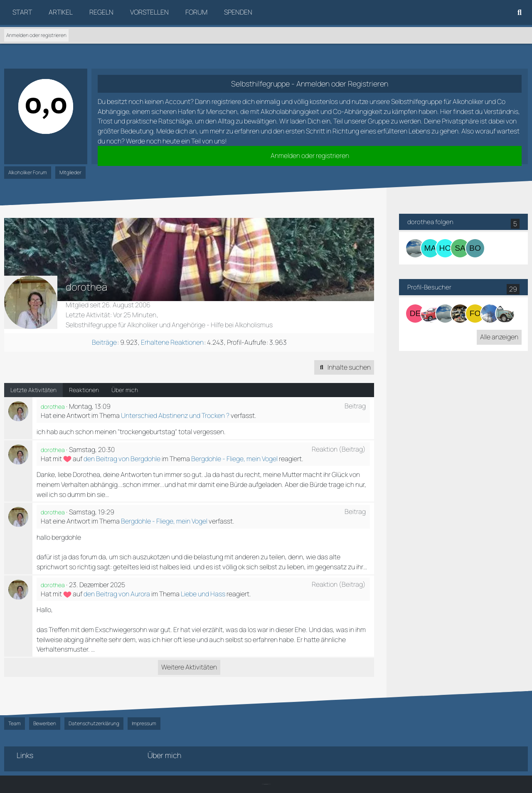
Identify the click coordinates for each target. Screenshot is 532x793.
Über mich (125, 390)
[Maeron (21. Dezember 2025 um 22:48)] (490, 314)
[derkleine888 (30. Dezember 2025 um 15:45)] (415, 314)
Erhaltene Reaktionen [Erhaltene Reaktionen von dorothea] (172, 342)
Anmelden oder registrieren (36, 35)
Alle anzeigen (499, 337)
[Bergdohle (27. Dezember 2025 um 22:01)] (445, 314)
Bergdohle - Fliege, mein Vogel (234, 459)
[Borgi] (475, 248)
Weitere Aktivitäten (189, 667)
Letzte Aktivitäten (33, 390)
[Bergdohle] (415, 248)
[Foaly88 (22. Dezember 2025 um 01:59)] (475, 314)
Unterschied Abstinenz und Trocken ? (175, 415)
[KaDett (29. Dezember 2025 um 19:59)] (430, 314)
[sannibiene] (460, 248)
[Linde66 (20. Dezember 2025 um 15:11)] (505, 314)
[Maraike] (430, 248)
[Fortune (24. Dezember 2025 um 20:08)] (460, 314)
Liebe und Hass (203, 594)
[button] (344, 368)
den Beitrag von (122, 459)
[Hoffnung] (445, 248)
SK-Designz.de (266, 784)
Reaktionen (84, 390)
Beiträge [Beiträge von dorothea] (104, 342)
